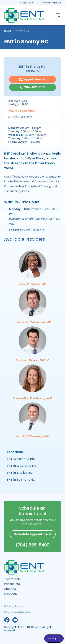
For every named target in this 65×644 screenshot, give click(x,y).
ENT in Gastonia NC (22, 466)
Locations (22, 31)
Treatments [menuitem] (12, 579)
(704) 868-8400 (32, 545)
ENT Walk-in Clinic (21, 459)
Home (8, 31)
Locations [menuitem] (11, 594)
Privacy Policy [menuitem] (27, 3)
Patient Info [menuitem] (12, 584)
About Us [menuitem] (10, 589)
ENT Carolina (34, 627)
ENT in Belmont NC (21, 479)
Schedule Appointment (33, 534)
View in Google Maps (22, 111)
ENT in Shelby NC (20, 473)
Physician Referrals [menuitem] (51, 3)
